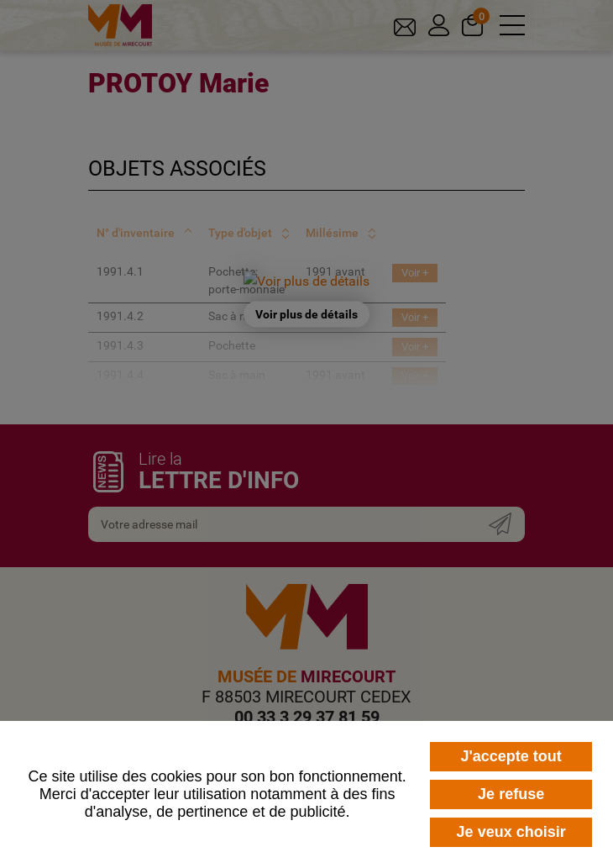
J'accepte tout (511, 756)
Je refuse (511, 794)
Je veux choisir (511, 832)
